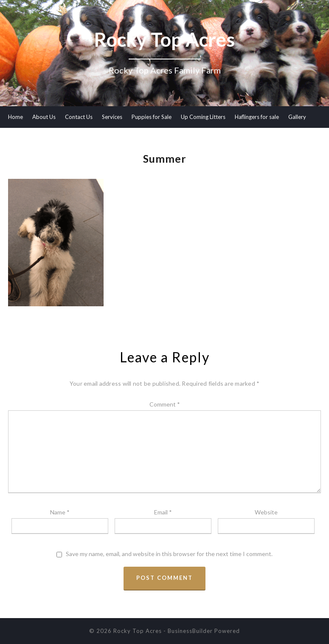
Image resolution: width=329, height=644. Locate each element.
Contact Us (79, 117)
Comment (165, 404)
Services (112, 117)
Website (266, 512)
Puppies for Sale (152, 117)
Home (15, 117)
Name (60, 512)
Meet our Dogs (27, 138)
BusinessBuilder (190, 631)
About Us (44, 117)
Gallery (297, 117)
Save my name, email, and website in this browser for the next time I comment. (169, 554)
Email (163, 512)
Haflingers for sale (257, 117)
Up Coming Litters (203, 117)
